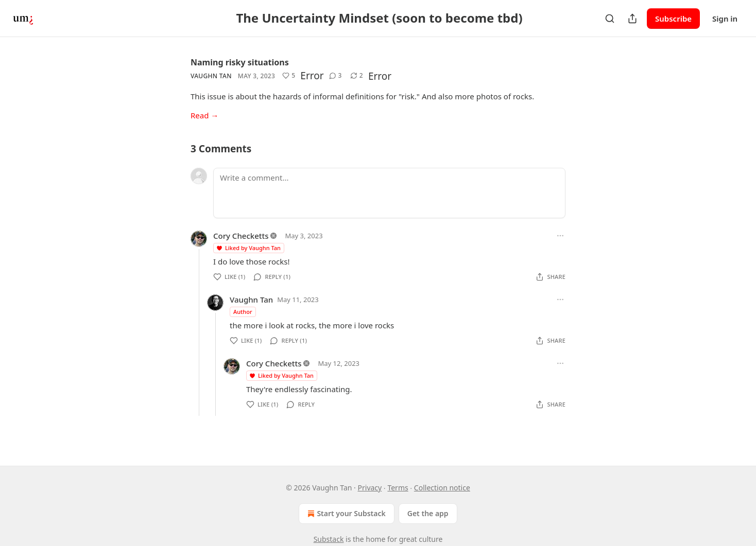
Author (243, 312)
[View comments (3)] (336, 76)
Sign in (725, 19)
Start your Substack (345, 514)
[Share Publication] (632, 19)
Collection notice (442, 488)
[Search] (610, 19)
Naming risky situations (240, 62)
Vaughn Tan (211, 76)
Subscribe (673, 19)
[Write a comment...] (389, 193)
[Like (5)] (289, 76)
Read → (204, 115)
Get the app (428, 513)
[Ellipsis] (560, 236)
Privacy (370, 488)
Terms (398, 488)
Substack (329, 539)
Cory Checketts (241, 236)
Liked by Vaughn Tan (248, 248)
